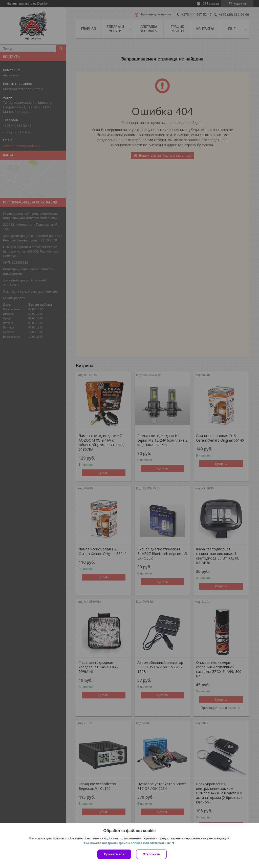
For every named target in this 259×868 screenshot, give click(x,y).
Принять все (114, 854)
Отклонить (151, 854)
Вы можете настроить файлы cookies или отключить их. (128, 843)
